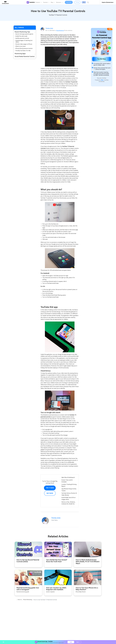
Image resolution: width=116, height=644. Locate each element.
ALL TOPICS (19, 28)
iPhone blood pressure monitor (24, 48)
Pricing (82, 2)
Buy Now (50, 493)
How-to (20, 600)
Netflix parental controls (22, 38)
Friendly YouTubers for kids (23, 51)
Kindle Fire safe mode (21, 36)
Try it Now (50, 488)
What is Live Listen (21, 46)
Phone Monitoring (61, 30)
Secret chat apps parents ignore (24, 34)
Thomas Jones (50, 28)
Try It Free (73, 2)
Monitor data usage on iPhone (24, 44)
